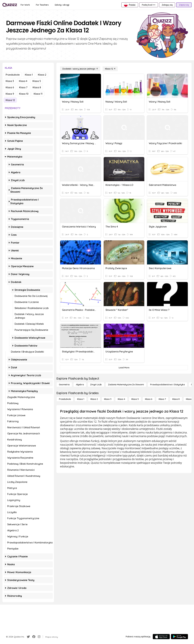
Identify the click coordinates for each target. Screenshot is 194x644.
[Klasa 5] (135, 399)
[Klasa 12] (110, 69)
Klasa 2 (42, 75)
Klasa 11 (38, 94)
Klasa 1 (29, 75)
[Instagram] (39, 637)
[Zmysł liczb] (96, 385)
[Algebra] (80, 385)
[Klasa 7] (162, 399)
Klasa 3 (10, 81)
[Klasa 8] (176, 399)
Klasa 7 (23, 87)
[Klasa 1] (81, 399)
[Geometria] (64, 385)
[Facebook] (34, 637)
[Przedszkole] (65, 399)
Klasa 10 (24, 94)
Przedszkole (13, 75)
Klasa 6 (10, 87)
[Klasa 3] (108, 399)
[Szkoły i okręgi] (62, 5)
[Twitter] (28, 637)
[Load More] (124, 368)
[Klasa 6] (149, 399)
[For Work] (25, 5)
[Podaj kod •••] (149, 5)
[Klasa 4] (121, 399)
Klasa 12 (10, 100)
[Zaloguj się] (167, 5)
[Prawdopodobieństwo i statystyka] (167, 385)
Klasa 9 (10, 94)
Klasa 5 (37, 81)
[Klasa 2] (94, 399)
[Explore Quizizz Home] (10, 5)
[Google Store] (179, 637)
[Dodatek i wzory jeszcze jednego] (80, 69)
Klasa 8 (37, 87)
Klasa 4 (23, 81)
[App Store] (161, 637)
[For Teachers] (42, 5)
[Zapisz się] (184, 5)
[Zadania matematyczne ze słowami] (126, 385)
